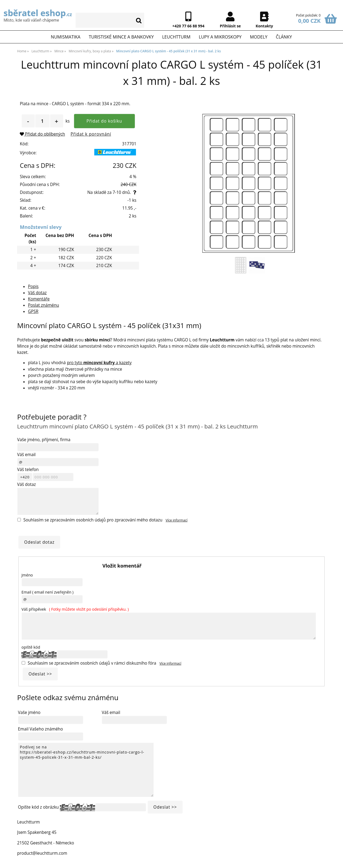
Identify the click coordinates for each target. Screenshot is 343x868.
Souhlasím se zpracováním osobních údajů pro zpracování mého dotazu (93, 520)
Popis (33, 286)
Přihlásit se (230, 26)
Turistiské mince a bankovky (121, 37)
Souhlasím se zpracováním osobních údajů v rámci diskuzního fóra (92, 663)
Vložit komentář (122, 566)
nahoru (335, 860)
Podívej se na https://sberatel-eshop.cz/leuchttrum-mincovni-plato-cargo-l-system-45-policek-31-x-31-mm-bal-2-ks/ (86, 770)
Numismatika (66, 37)
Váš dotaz (37, 293)
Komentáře (39, 299)
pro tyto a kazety (99, 363)
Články (284, 37)
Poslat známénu (43, 305)
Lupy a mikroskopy (220, 37)
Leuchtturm (176, 37)
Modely (259, 37)
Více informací (177, 520)
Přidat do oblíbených (42, 134)
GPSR (33, 311)
